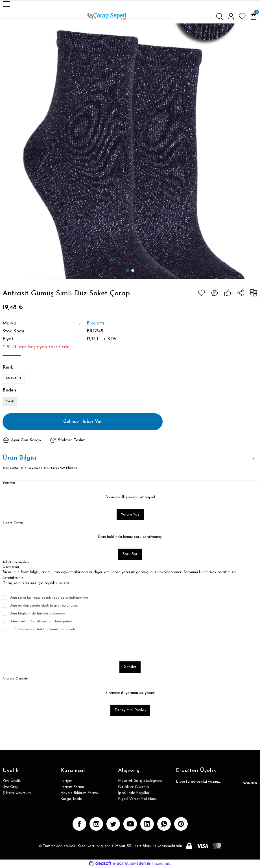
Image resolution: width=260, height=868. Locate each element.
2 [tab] (133, 270)
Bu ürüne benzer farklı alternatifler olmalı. (42, 630)
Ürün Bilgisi (19, 458)
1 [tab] (128, 270)
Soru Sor (130, 555)
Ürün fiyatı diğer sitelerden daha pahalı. (41, 622)
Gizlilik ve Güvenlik (134, 787)
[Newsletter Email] (217, 784)
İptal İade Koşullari (134, 794)
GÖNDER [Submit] (250, 784)
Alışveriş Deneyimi (16, 679)
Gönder (130, 667)
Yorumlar (9, 483)
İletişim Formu (72, 787)
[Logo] (107, 16)
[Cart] (254, 16)
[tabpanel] (130, 151)
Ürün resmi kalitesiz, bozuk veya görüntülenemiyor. (49, 598)
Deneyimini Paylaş (130, 711)
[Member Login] (231, 16)
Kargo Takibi (71, 799)
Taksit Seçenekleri (16, 563)
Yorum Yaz (130, 515)
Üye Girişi (10, 787)
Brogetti (95, 323)
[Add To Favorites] (202, 293)
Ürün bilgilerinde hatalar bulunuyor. (37, 614)
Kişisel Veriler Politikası (137, 799)
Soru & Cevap (13, 523)
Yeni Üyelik (12, 781)
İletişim (66, 781)
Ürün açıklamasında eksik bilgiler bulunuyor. (44, 606)
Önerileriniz (11, 568)
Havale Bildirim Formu (79, 794)
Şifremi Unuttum (17, 794)
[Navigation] (6, 4)
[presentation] (45, 647)
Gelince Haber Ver (83, 422)
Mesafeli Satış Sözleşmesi (140, 781)
